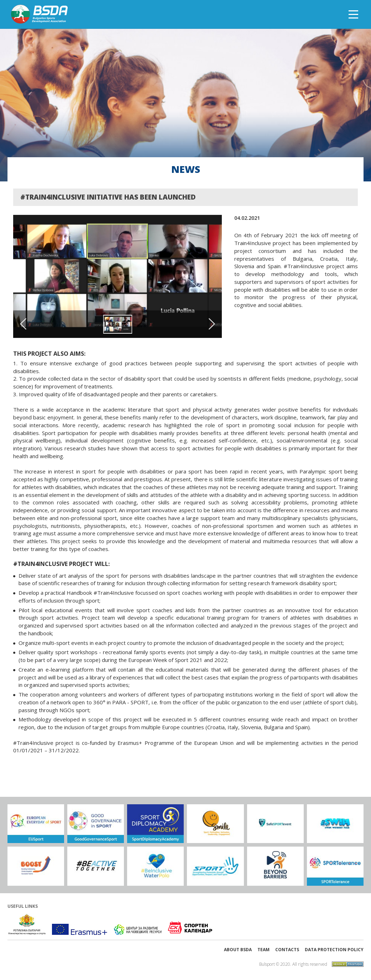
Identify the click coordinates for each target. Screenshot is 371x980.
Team (263, 950)
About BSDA (238, 950)
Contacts (287, 950)
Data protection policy (334, 950)
